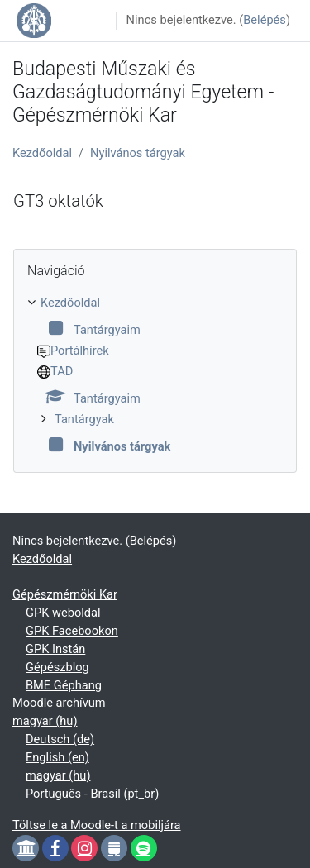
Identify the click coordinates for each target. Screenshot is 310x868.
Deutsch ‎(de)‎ (60, 739)
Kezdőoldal (42, 153)
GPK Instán (55, 649)
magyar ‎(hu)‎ (45, 721)
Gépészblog (57, 667)
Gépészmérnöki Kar (65, 594)
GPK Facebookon (72, 631)
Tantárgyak (84, 419)
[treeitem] (155, 375)
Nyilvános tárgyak (138, 153)
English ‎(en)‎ (57, 757)
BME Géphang (64, 685)
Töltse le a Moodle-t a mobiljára (97, 825)
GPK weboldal (63, 613)
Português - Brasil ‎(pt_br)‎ (92, 794)
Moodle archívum (59, 703)
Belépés (265, 20)
